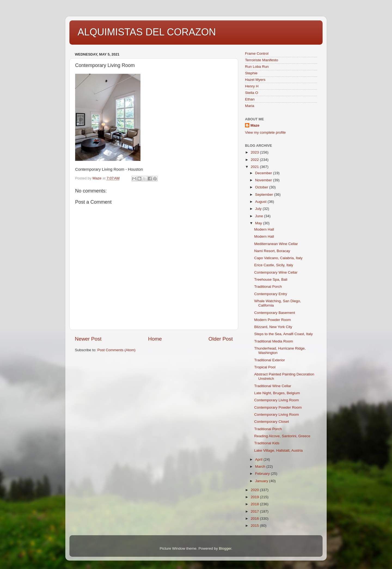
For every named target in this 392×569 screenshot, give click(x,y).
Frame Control (257, 53)
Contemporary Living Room (277, 400)
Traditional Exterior (270, 360)
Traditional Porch (268, 287)
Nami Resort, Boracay (272, 251)
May (259, 223)
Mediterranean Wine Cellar (276, 244)
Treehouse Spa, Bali (271, 279)
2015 (255, 526)
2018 (255, 504)
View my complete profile (265, 132)
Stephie (251, 73)
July (259, 209)
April (259, 459)
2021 (255, 167)
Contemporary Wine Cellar (276, 272)
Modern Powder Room (273, 320)
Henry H (252, 86)
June (260, 216)
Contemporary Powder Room (278, 407)
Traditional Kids (267, 443)
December (264, 173)
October (262, 187)
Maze (255, 125)
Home (155, 339)
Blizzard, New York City (273, 327)
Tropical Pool (265, 367)
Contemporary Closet (272, 422)
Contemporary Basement (275, 313)
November (264, 180)
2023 (255, 152)
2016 (255, 518)
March (261, 466)
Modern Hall (264, 229)
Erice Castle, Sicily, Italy (274, 265)
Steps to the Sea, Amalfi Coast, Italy (284, 334)
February (263, 474)
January (262, 481)
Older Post (221, 339)
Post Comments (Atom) (117, 350)
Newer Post (88, 339)
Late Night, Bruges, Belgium (277, 393)
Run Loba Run (257, 67)
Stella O (252, 93)
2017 (255, 511)
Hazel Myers (255, 80)
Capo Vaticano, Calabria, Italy (278, 258)
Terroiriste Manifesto (262, 60)
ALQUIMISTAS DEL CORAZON (147, 32)
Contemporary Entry (271, 294)
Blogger (225, 548)
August (261, 202)
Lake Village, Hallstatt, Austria (278, 450)
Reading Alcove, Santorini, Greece (282, 436)
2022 (255, 160)
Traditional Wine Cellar (273, 386)
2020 (255, 490)
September (265, 195)
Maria (250, 106)
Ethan (250, 99)
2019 (255, 497)
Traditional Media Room (274, 341)
